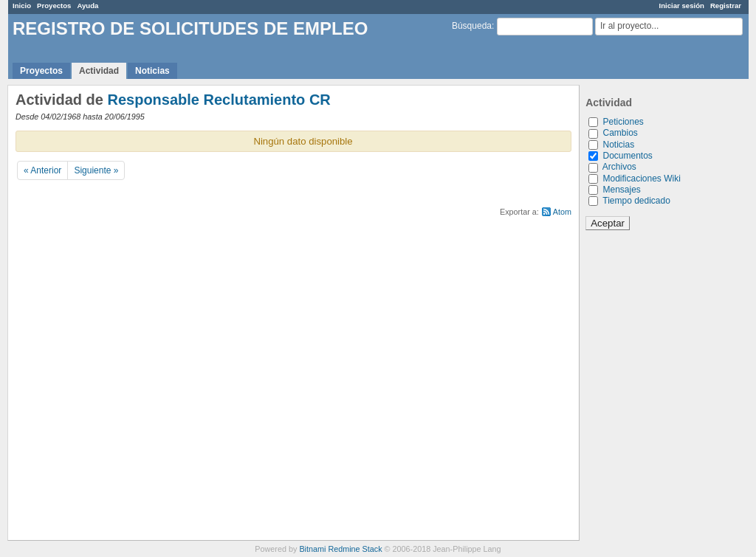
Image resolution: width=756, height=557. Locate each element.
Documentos (627, 156)
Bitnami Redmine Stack (340, 549)
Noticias (152, 71)
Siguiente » (96, 170)
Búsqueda (472, 26)
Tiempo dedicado (636, 201)
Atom (562, 212)
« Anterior (42, 170)
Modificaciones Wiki (641, 179)
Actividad (99, 71)
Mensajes (621, 190)
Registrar (726, 6)
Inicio (22, 6)
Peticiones (623, 122)
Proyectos (54, 6)
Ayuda (87, 6)
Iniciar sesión (682, 6)
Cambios (620, 133)
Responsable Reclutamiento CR (219, 100)
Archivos (619, 167)
